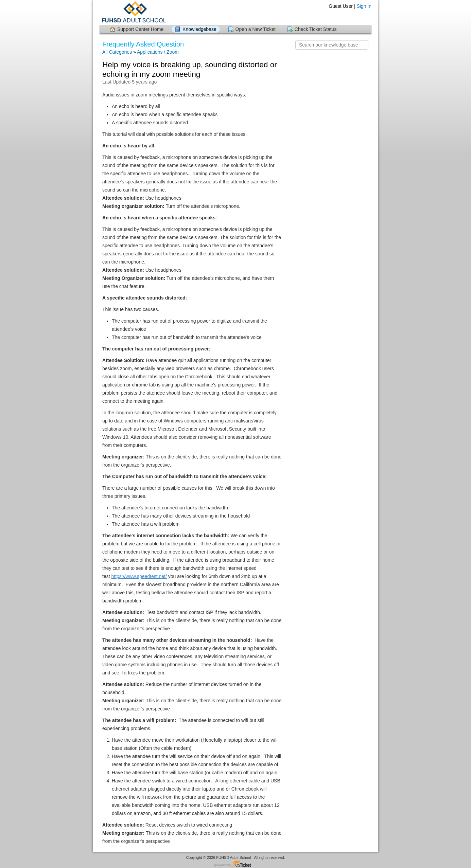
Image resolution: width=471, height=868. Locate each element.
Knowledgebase (199, 29)
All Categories (117, 52)
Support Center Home (140, 29)
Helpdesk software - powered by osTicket (235, 864)
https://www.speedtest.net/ (139, 576)
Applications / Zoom (158, 52)
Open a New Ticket (256, 29)
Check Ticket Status (316, 29)
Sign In (364, 6)
